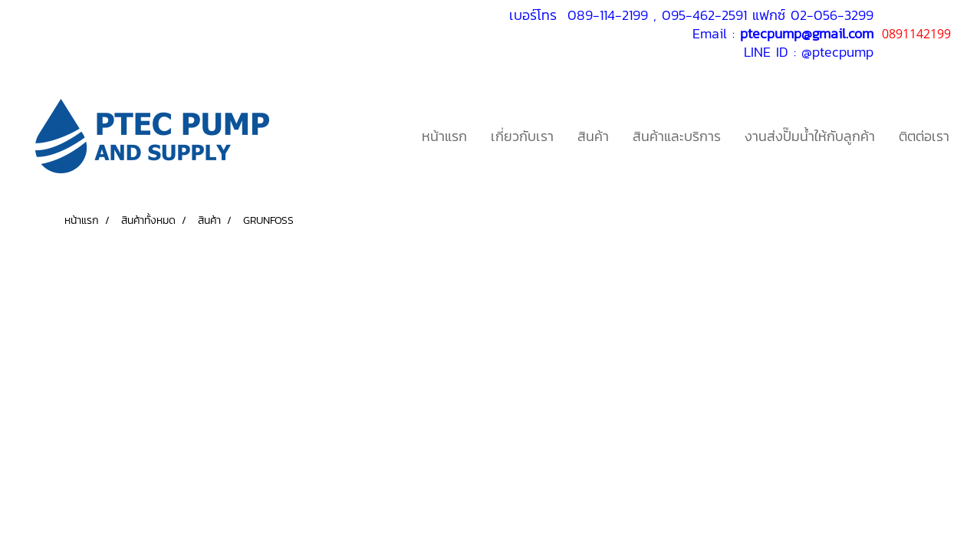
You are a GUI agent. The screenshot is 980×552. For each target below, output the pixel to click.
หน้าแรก (444, 136)
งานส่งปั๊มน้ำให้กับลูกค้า (810, 136)
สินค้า (593, 136)
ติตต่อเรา (924, 136)
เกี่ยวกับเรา (522, 136)
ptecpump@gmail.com (807, 33)
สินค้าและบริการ (677, 136)
